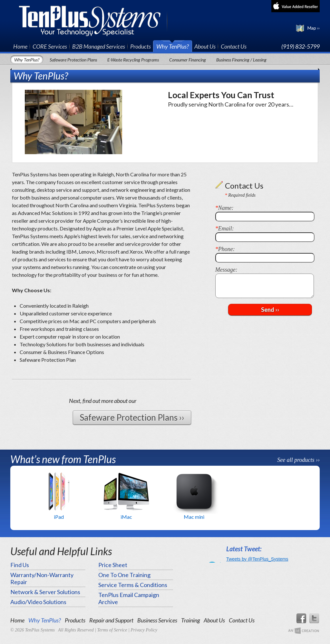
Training (190, 620)
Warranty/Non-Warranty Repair (42, 578)
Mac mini (194, 517)
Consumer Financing (188, 60)
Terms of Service (112, 630)
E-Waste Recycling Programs (133, 60)
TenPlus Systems (93, 20)
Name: (224, 208)
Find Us (20, 565)
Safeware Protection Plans (73, 60)
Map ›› (314, 28)
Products (141, 46)
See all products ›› (298, 460)
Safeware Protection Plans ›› (132, 417)
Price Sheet (113, 565)
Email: (225, 229)
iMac (126, 517)
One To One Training (124, 575)
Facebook (301, 619)
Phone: (225, 249)
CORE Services (50, 46)
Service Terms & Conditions (133, 585)
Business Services (157, 620)
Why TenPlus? (173, 46)
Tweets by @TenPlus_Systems (257, 559)
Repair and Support (111, 620)
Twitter (315, 619)
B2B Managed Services (99, 46)
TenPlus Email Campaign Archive (129, 598)
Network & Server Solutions (45, 592)
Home (20, 46)
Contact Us (234, 46)
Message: (226, 270)
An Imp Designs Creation (304, 631)
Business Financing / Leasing (241, 60)
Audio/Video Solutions (38, 602)
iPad (59, 517)
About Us (205, 46)
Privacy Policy (144, 630)
